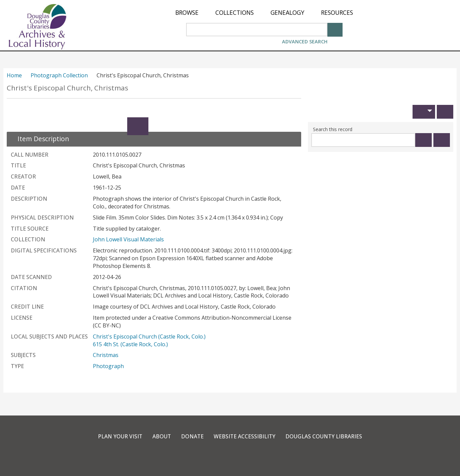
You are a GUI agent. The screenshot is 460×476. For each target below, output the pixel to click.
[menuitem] (187, 13)
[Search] (335, 29)
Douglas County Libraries (325, 436)
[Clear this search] (442, 140)
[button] (424, 112)
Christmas (106, 355)
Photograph (108, 366)
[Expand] (138, 126)
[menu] (264, 13)
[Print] (445, 112)
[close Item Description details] (39, 139)
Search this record (333, 129)
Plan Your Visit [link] (119, 436)
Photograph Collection (59, 75)
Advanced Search (305, 42)
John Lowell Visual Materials (128, 239)
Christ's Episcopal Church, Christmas (67, 88)
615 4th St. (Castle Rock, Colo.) (130, 344)
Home (14, 75)
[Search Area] (257, 30)
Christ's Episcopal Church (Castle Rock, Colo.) (149, 336)
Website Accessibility (245, 436)
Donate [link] (192, 436)
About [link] (161, 436)
